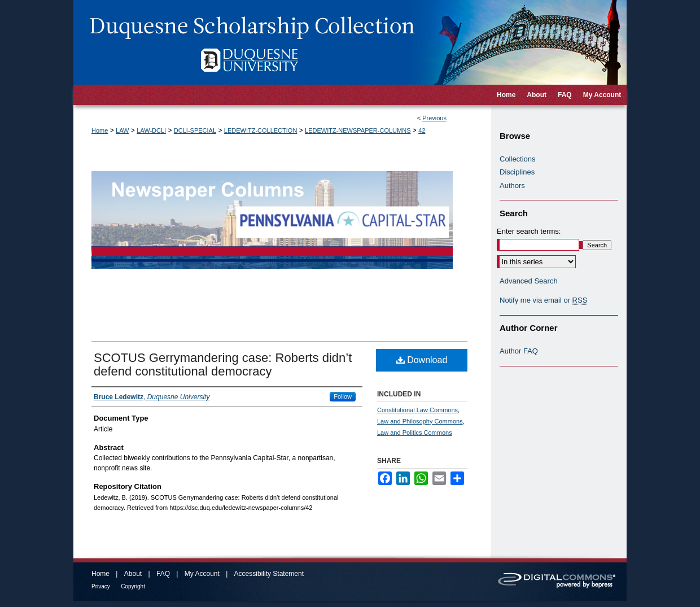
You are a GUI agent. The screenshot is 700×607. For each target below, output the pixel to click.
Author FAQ (519, 351)
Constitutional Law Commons (417, 410)
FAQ (163, 574)
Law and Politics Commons (415, 433)
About (133, 574)
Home (100, 130)
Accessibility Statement (269, 574)
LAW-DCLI (151, 130)
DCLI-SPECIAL (195, 130)
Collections (518, 159)
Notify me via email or (543, 300)
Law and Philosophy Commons (420, 421)
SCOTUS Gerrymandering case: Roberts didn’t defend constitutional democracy (223, 364)
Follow (343, 396)
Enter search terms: (529, 231)
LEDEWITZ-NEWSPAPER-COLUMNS (358, 130)
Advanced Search (529, 281)
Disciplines (517, 172)
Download (422, 360)
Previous (434, 118)
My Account (202, 574)
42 (422, 130)
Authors (512, 185)
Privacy (101, 586)
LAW (122, 130)
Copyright (133, 586)
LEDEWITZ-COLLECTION (261, 130)
